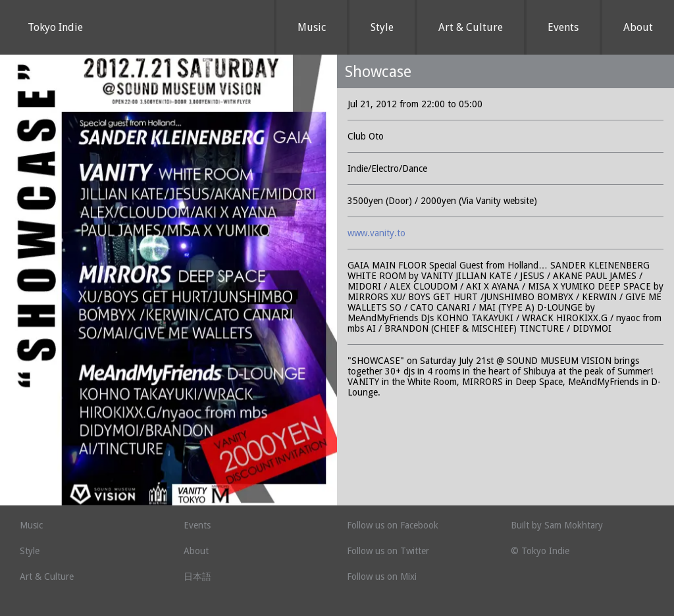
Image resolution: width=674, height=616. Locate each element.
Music (312, 27)
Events (563, 27)
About (638, 27)
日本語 (197, 577)
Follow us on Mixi (382, 577)
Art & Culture (471, 27)
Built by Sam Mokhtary (557, 525)
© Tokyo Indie (540, 551)
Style (382, 27)
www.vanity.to (376, 233)
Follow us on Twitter (388, 551)
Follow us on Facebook (393, 525)
